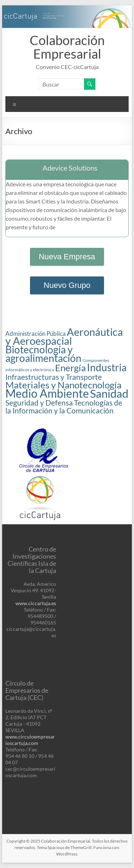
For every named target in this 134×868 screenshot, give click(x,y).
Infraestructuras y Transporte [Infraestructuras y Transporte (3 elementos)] (54, 377)
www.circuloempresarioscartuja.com (30, 740)
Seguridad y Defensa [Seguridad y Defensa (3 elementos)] (39, 403)
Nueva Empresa (67, 257)
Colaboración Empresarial (67, 47)
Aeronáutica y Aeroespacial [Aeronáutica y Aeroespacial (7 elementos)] (64, 336)
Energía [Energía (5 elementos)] (70, 368)
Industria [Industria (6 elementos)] (107, 367)
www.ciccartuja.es (36, 603)
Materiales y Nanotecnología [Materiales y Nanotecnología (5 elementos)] (63, 385)
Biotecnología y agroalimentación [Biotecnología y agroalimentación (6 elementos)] (43, 354)
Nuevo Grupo (67, 285)
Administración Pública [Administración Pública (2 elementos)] (36, 334)
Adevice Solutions (70, 168)
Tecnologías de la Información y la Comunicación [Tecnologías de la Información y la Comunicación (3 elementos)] (64, 407)
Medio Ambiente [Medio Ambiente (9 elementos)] (47, 393)
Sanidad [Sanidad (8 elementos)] (109, 394)
